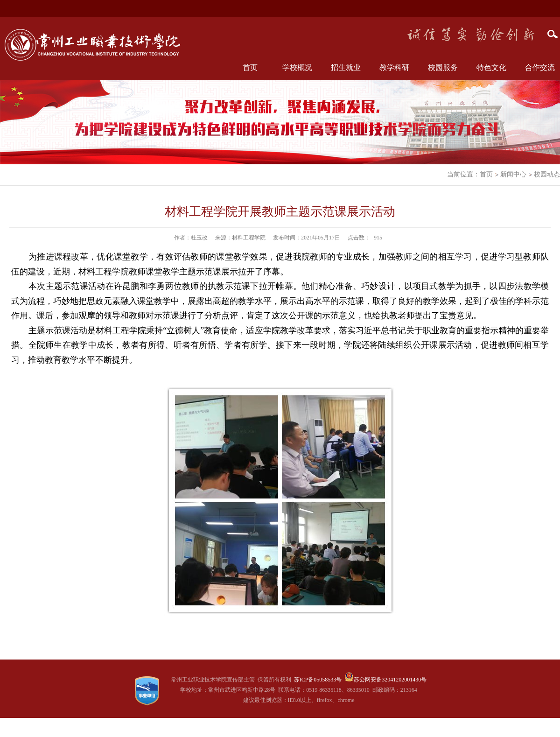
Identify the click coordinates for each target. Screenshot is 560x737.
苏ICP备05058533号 (318, 680)
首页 (250, 67)
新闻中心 (513, 174)
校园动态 (547, 174)
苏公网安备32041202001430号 (390, 680)
